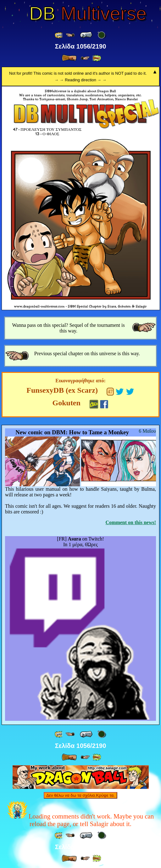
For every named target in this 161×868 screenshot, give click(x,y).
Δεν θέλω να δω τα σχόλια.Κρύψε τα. (80, 795)
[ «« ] (59, 35)
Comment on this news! (131, 522)
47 (110, 392)
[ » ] (69, 58)
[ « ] (86, 35)
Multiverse (88, 14)
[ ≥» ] (85, 58)
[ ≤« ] (70, 35)
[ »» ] (97, 58)
